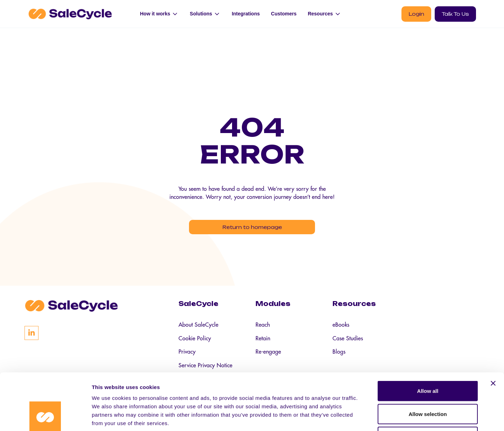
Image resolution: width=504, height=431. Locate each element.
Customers (284, 14)
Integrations (246, 14)
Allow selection (428, 362)
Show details (367, 417)
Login (416, 14)
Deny (428, 385)
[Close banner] (493, 332)
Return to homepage (252, 228)
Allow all (428, 339)
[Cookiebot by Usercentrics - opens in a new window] (45, 417)
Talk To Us (455, 14)
